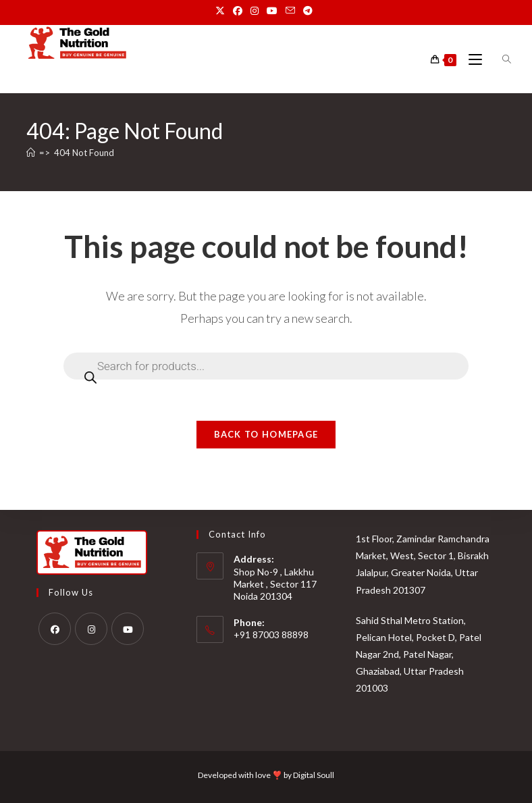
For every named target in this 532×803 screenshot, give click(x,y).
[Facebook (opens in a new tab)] (238, 11)
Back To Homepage (266, 434)
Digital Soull (314, 775)
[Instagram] (91, 629)
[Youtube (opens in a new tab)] (272, 11)
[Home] (31, 153)
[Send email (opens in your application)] (290, 11)
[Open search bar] (499, 59)
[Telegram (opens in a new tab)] (308, 11)
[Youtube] (128, 629)
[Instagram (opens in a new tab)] (255, 11)
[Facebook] (55, 629)
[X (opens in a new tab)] (222, 11)
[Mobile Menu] (471, 60)
